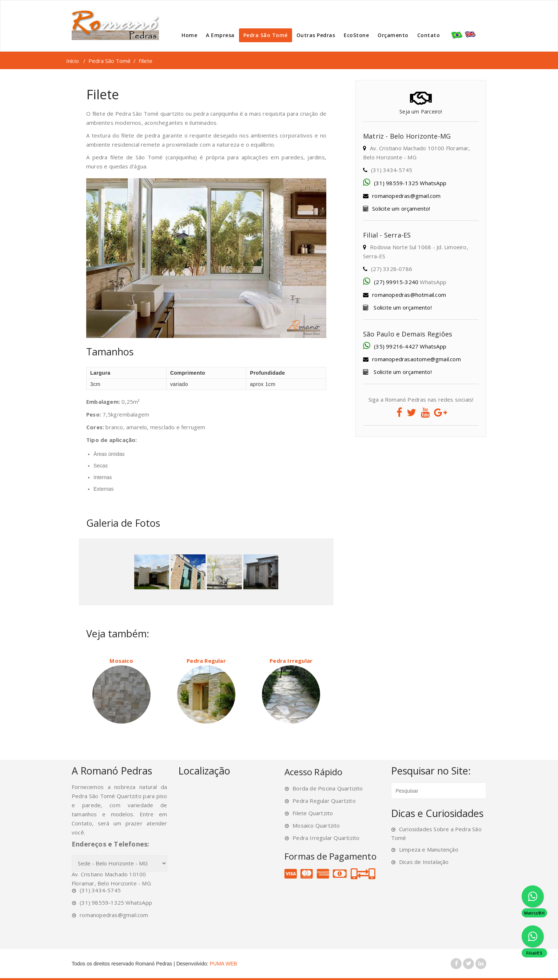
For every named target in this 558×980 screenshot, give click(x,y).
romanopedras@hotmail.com (409, 295)
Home (189, 35)
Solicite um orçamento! (401, 208)
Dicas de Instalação (424, 862)
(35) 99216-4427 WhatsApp (410, 346)
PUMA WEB (224, 964)
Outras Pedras (316, 35)
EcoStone (356, 35)
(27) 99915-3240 (396, 282)
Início (73, 61)
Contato (429, 35)
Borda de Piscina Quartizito (328, 788)
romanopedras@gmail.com (406, 196)
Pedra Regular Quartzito (324, 801)
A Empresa (220, 35)
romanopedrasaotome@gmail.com (416, 359)
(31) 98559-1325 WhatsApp (410, 183)
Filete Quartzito (313, 813)
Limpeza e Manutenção (429, 849)
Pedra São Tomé (266, 35)
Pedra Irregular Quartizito (326, 838)
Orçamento (393, 35)
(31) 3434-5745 (100, 890)
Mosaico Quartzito (316, 825)
